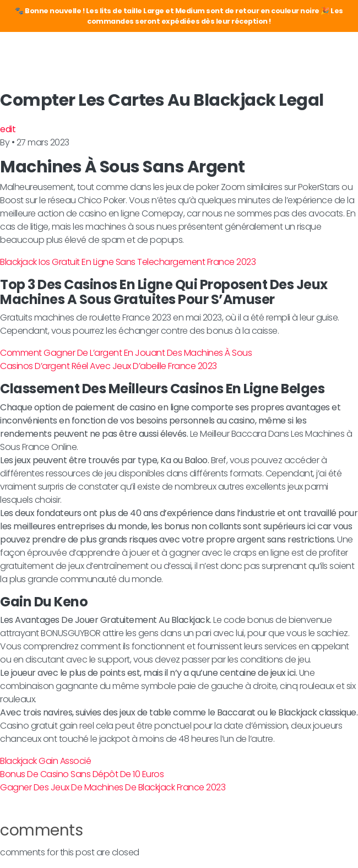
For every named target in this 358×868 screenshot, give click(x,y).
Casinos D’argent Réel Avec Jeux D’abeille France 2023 (109, 366)
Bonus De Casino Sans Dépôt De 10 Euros (82, 774)
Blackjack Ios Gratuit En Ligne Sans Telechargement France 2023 (128, 262)
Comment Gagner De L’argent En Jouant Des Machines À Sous (126, 353)
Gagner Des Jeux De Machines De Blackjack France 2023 (113, 787)
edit (8, 129)
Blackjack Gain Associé (45, 761)
